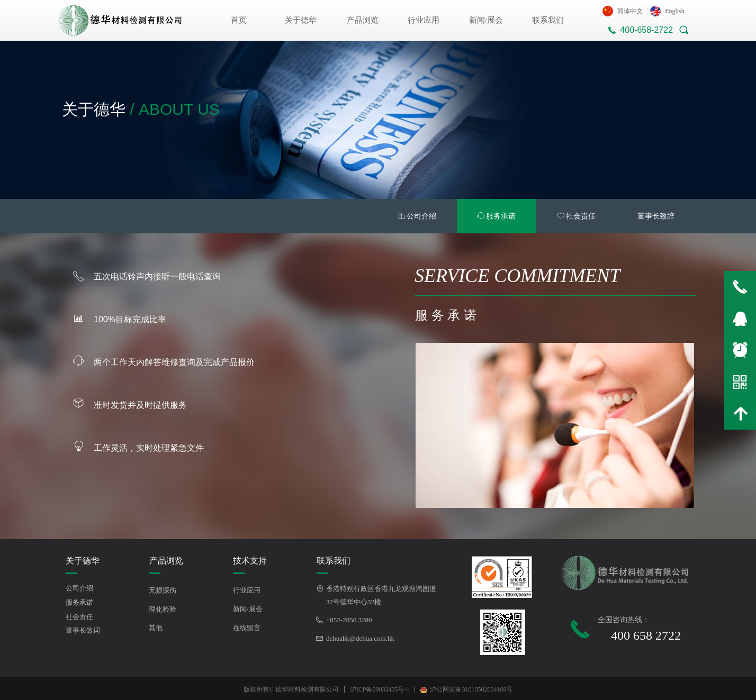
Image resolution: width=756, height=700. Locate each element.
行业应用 (424, 20)
